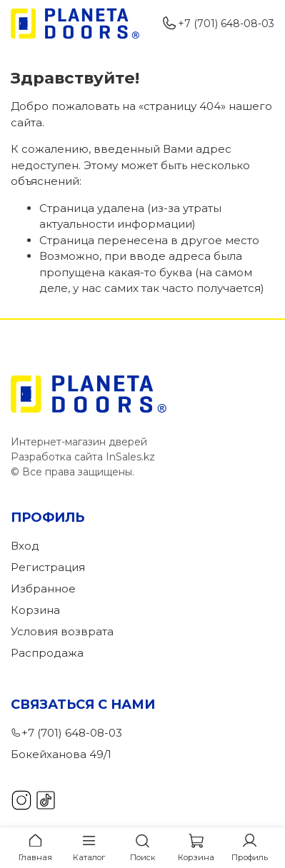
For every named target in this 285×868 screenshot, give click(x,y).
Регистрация (48, 567)
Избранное (43, 589)
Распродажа (47, 653)
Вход (25, 546)
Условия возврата (62, 631)
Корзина (35, 610)
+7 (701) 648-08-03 (218, 24)
